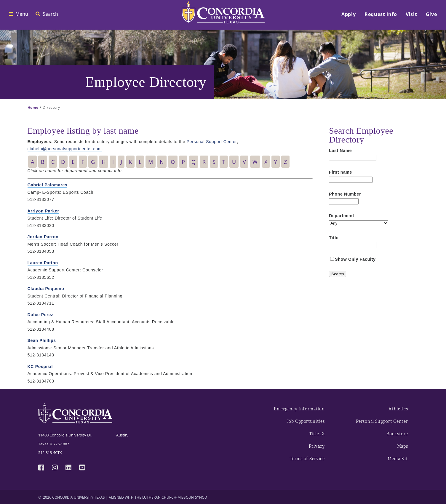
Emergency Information (299, 409)
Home (33, 107)
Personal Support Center (212, 142)
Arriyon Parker (43, 211)
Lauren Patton (43, 263)
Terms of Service (307, 459)
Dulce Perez (40, 315)
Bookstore (397, 434)
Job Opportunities (306, 421)
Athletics (398, 409)
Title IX (317, 434)
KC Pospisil (40, 367)
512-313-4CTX (50, 452)
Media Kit (398, 459)
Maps (403, 446)
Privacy (317, 446)
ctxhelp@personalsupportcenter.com (65, 149)
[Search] (338, 274)
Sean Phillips (42, 340)
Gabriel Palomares (48, 185)
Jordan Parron (43, 237)
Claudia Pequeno (46, 289)
